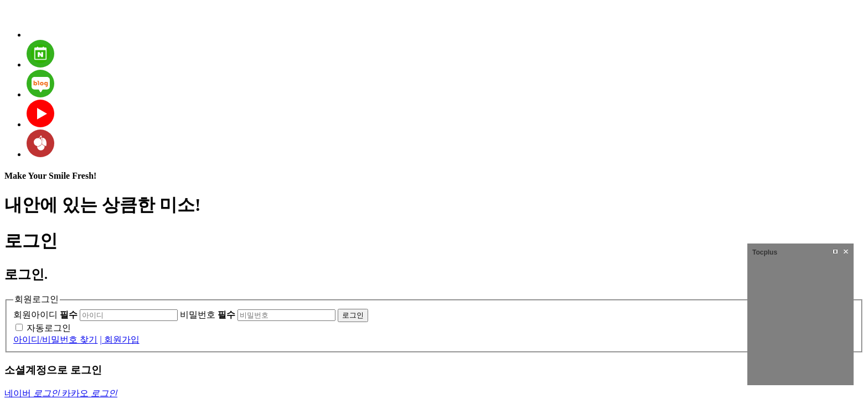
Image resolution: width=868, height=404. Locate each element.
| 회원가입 (119, 340)
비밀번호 (208, 315)
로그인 (353, 315)
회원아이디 (45, 315)
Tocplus (765, 252)
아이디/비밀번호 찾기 (55, 340)
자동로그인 (49, 328)
